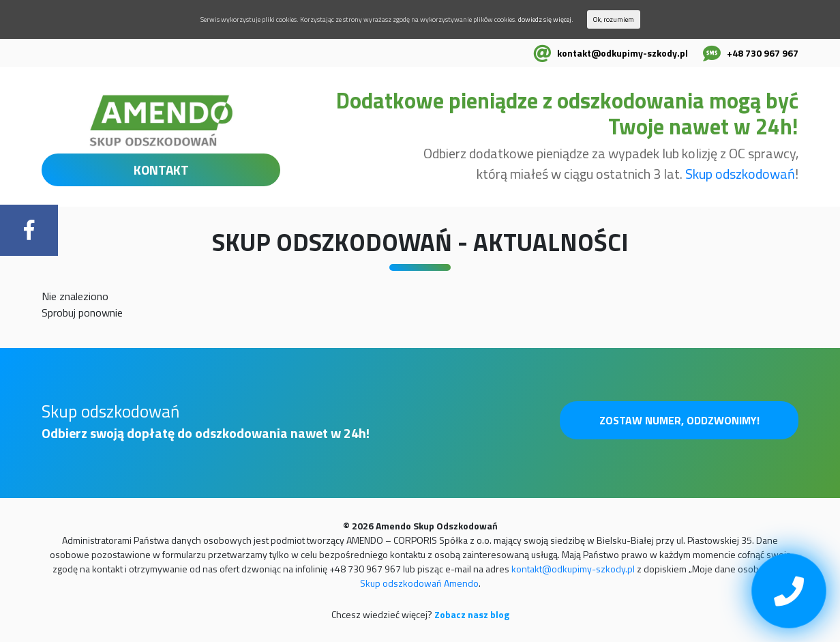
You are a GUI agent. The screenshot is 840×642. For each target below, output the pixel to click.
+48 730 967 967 (763, 53)
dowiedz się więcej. (546, 19)
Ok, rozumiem (614, 19)
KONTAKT (161, 170)
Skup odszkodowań (740, 174)
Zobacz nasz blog (472, 614)
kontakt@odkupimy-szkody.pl (622, 53)
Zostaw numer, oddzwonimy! (679, 420)
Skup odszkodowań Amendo (419, 583)
